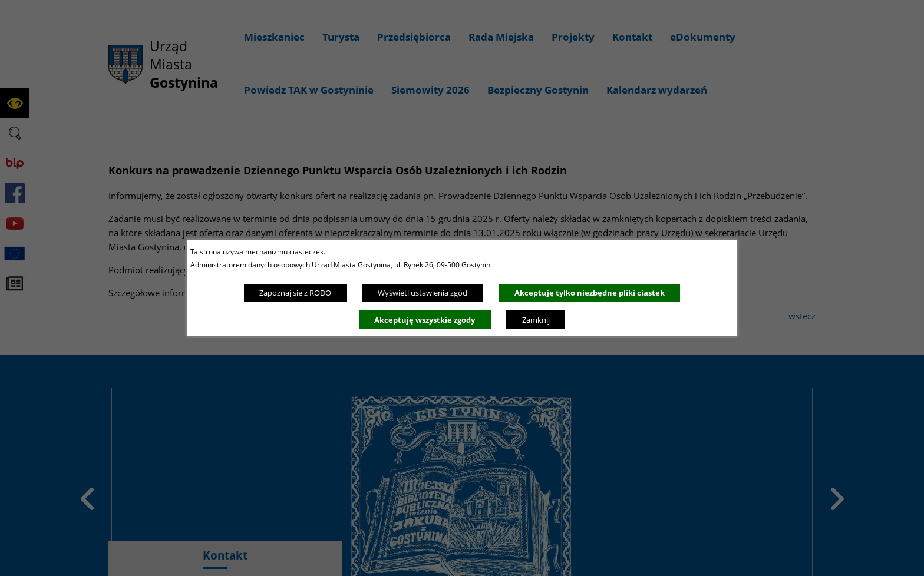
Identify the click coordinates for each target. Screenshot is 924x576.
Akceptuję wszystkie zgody (425, 320)
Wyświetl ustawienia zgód (423, 293)
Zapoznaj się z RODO (295, 293)
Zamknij (536, 320)
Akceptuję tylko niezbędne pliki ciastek (590, 293)
